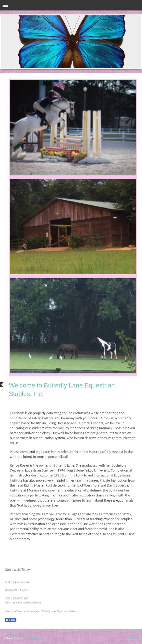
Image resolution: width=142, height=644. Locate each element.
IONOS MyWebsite (33, 638)
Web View (133, 638)
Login (135, 635)
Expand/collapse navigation (71, 5)
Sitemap (19, 635)
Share (10, 620)
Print (9, 635)
